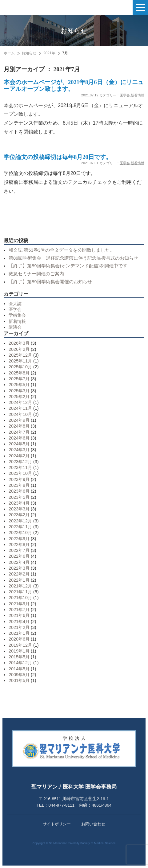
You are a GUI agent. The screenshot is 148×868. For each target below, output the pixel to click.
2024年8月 (19, 426)
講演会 (15, 327)
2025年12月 (20, 355)
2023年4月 (19, 503)
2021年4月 (19, 622)
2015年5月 (19, 657)
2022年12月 (20, 521)
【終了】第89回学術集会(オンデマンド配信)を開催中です (68, 266)
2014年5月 (19, 669)
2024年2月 (19, 456)
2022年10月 (20, 533)
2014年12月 (20, 663)
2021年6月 (19, 615)
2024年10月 (20, 414)
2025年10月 (20, 367)
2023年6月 (19, 491)
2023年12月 (20, 462)
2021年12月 (20, 586)
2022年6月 (19, 556)
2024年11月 (20, 408)
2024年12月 (20, 402)
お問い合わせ (93, 824)
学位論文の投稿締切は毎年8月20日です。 (58, 157)
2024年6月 (19, 438)
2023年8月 (19, 485)
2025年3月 (19, 391)
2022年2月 (19, 574)
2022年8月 (19, 544)
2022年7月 (19, 550)
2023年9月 (19, 479)
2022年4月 (19, 562)
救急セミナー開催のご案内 (36, 274)
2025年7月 (19, 379)
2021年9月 (19, 604)
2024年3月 (19, 450)
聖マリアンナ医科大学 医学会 (36, 8)
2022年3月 (19, 568)
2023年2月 (19, 515)
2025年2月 (19, 397)
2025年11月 (20, 361)
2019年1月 (19, 651)
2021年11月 (20, 592)
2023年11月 (20, 467)
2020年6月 (19, 639)
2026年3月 (19, 343)
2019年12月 (20, 645)
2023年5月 (19, 497)
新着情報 (138, 95)
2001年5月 (19, 680)
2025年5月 (19, 385)
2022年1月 (19, 580)
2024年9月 (19, 420)
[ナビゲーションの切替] (140, 8)
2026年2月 (19, 349)
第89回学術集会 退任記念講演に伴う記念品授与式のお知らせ (73, 258)
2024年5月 (19, 444)
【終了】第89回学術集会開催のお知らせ (50, 282)
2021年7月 (19, 610)
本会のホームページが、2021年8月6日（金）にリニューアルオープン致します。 (74, 85)
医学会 (125, 95)
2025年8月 (19, 373)
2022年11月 (20, 527)
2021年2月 (19, 627)
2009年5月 (19, 675)
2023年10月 (20, 473)
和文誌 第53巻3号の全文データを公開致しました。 (62, 250)
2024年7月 (19, 432)
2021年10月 (20, 598)
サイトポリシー (57, 824)
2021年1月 (19, 633)
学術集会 (17, 315)
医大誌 (15, 304)
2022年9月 (19, 539)
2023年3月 (19, 509)
